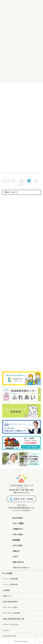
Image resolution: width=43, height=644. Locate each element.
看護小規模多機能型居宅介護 (14, 619)
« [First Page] (10, 181)
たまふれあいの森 (9, 636)
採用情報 (16, 540)
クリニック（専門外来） (11, 584)
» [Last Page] (23, 184)
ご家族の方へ (18, 529)
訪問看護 (6, 590)
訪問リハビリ (8, 596)
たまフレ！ (7, 630)
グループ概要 (18, 523)
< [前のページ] (14, 181)
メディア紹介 (18, 545)
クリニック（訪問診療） (11, 579)
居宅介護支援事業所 (10, 602)
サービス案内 (7, 573)
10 (22, 181)
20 (36, 181)
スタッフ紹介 (18, 534)
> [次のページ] (19, 184)
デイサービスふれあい (11, 624)
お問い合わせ (18, 562)
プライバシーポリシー (21, 568)
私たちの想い (18, 518)
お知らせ (16, 551)
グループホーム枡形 (10, 607)
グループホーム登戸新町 (12, 613)
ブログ (15, 556)
